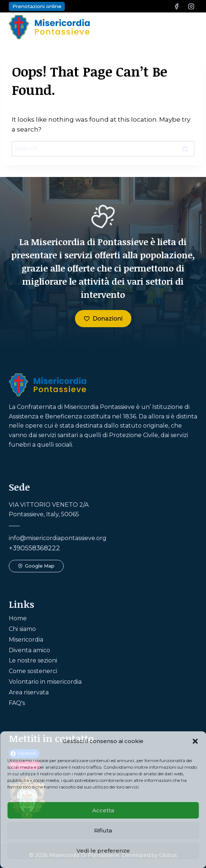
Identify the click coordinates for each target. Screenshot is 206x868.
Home (18, 618)
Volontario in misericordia (45, 682)
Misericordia (26, 640)
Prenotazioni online (37, 6)
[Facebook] (177, 6)
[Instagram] (191, 6)
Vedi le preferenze (103, 851)
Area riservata (29, 692)
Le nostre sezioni (33, 660)
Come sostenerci (33, 671)
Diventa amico (29, 650)
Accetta (103, 810)
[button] (195, 741)
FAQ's (17, 703)
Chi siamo (22, 629)
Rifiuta (103, 830)
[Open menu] (189, 27)
